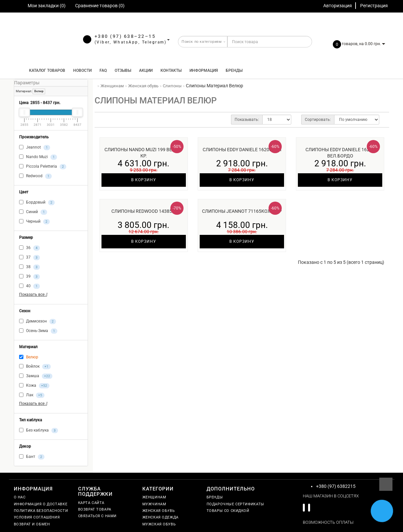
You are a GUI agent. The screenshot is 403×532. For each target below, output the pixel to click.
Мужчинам (154, 504)
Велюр (39, 91)
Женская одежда (160, 517)
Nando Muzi (38, 157)
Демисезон (38, 322)
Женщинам (154, 497)
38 (29, 267)
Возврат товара (95, 509)
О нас (20, 497)
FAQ (103, 70)
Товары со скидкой (228, 511)
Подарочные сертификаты (235, 504)
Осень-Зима (38, 331)
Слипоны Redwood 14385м (144, 211)
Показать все (33, 294)
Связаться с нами (98, 516)
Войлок (35, 367)
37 (29, 258)
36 (29, 248)
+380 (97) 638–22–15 (125, 36)
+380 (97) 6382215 (336, 486)
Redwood (35, 176)
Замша (36, 376)
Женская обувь (159, 511)
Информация (204, 70)
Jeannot (35, 148)
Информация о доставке (41, 504)
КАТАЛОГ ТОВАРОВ (46, 70)
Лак (32, 395)
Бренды (234, 70)
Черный (34, 222)
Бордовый (37, 203)
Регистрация (374, 6)
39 (29, 277)
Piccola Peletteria (43, 167)
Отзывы (123, 70)
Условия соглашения (37, 517)
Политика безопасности (41, 511)
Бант (32, 457)
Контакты (171, 70)
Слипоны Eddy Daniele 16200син (242, 150)
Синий (33, 212)
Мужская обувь (159, 524)
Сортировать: (318, 120)
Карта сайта (91, 503)
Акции (146, 70)
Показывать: (247, 120)
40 (29, 286)
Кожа (34, 386)
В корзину (144, 180)
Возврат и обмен (32, 524)
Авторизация (338, 6)
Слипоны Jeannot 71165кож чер (242, 211)
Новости (82, 70)
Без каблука (39, 431)
